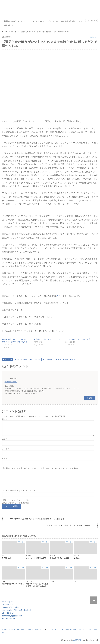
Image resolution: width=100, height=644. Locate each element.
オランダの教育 (22, 359)
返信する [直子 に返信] (90, 398)
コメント (6, 419)
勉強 (66, 359)
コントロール (49, 359)
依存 (59, 359)
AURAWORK (78, 640)
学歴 (73, 359)
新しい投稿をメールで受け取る (17, 503)
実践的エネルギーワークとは (15, 21)
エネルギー (9, 359)
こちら (59, 296)
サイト (5, 458)
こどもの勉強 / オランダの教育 (78, 339)
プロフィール (53, 21)
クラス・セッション (37, 21)
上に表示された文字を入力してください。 (19, 490)
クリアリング (36, 359)
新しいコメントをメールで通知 (17, 500)
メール (5, 449)
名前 (4, 439)
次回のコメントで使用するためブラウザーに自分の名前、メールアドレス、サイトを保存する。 (43, 468)
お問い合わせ (9, 25)
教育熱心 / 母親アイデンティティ (47, 339)
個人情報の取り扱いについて (72, 21)
